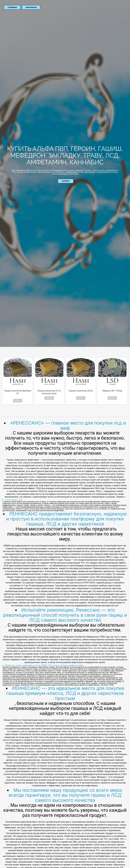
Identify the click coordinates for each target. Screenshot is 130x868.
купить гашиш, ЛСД (14, 500)
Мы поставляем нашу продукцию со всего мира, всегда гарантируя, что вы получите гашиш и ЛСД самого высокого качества (66, 795)
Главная (12, 7)
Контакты (31, 7)
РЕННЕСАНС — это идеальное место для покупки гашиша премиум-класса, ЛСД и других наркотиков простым (65, 693)
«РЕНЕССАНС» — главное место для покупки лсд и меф (68, 425)
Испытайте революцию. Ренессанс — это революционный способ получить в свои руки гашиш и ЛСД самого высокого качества (65, 615)
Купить (66, 181)
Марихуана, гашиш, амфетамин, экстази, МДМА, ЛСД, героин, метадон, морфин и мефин (44, 665)
